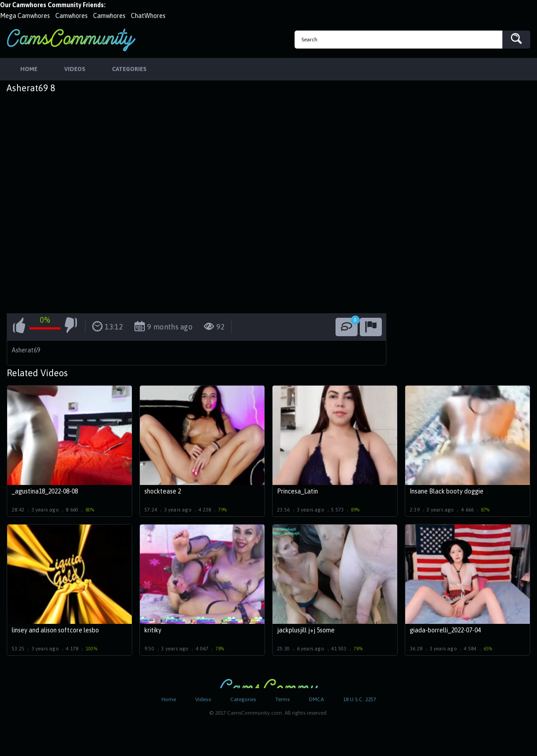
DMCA (316, 699)
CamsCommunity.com (71, 40)
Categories (243, 699)
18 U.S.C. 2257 (360, 699)
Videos (203, 699)
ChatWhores (148, 16)
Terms (282, 699)
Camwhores (72, 16)
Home (169, 699)
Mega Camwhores (25, 16)
